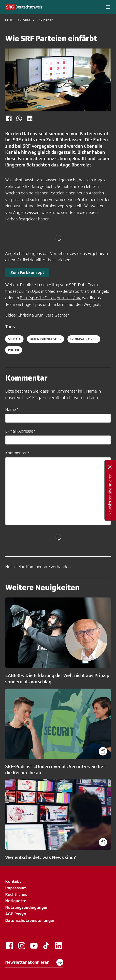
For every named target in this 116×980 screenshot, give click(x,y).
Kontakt (13, 881)
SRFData (14, 339)
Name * (12, 409)
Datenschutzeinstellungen (30, 920)
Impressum (16, 888)
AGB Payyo (16, 914)
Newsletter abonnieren (34, 962)
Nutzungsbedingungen (27, 907)
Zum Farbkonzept (27, 272)
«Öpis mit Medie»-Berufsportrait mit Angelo (70, 291)
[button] (108, 7)
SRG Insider (44, 20)
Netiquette (16, 901)
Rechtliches (16, 894)
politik (14, 350)
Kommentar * (17, 453)
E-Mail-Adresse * (20, 431)
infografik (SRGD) (84, 339)
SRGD (27, 20)
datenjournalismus (45, 339)
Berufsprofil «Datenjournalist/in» (50, 298)
